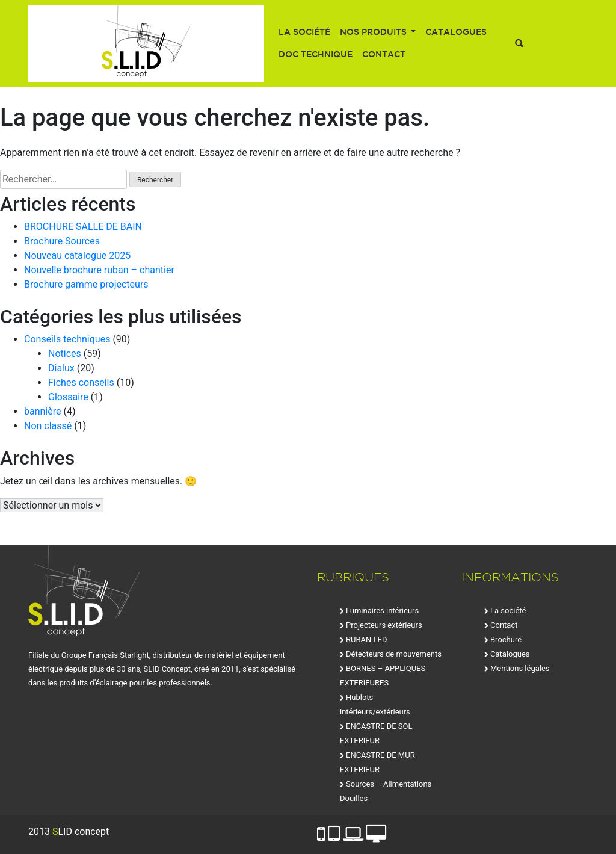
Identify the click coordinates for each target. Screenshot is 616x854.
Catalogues (456, 32)
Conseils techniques (67, 339)
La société (304, 32)
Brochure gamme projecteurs (86, 284)
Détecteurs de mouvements (394, 654)
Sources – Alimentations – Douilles (389, 791)
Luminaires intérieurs (382, 611)
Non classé (48, 426)
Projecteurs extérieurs (384, 625)
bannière (43, 411)
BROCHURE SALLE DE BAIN (83, 227)
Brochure (506, 639)
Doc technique (316, 54)
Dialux (61, 368)
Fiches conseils (81, 382)
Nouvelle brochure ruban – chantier (99, 270)
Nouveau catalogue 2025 (77, 255)
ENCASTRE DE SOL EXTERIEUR (376, 733)
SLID (146, 43)
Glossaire (68, 397)
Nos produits (374, 32)
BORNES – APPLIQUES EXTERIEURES (383, 676)
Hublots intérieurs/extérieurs (375, 704)
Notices (65, 354)
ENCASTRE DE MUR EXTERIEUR (377, 762)
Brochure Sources (62, 241)
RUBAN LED (366, 639)
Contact (384, 54)
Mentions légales (520, 668)
